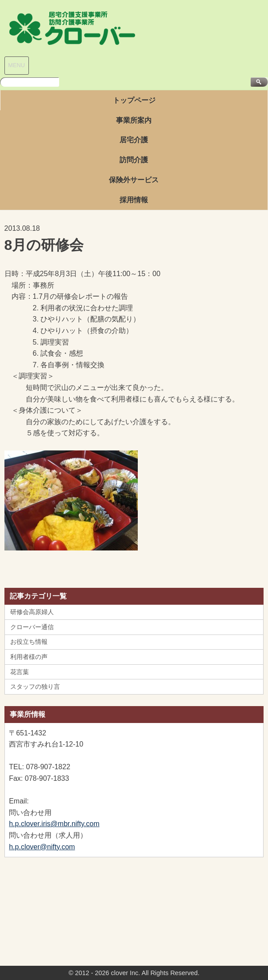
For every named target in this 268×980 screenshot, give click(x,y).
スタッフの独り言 (35, 687)
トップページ (134, 100)
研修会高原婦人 (32, 612)
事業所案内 (134, 120)
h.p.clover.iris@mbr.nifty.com (54, 824)
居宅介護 (134, 140)
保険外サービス (134, 180)
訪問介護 (134, 160)
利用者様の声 (29, 657)
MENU (16, 65)
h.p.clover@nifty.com (42, 847)
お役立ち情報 (29, 642)
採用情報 (134, 200)
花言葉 (20, 672)
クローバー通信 (32, 627)
